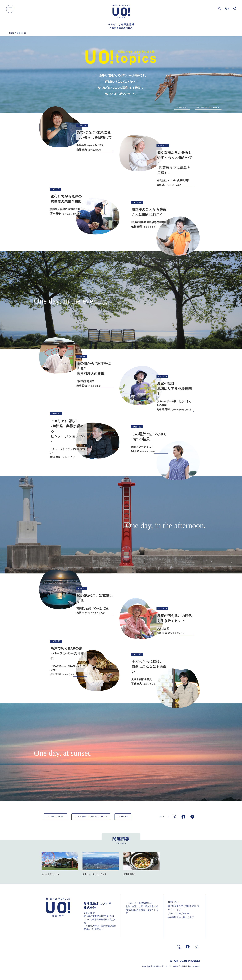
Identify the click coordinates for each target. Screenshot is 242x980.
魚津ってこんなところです (94, 874)
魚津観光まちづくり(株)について (184, 906)
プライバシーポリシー (179, 913)
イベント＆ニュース (51, 874)
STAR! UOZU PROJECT (207, 108)
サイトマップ (174, 910)
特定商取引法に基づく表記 (181, 917)
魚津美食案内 (129, 874)
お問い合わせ (174, 902)
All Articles (181, 108)
